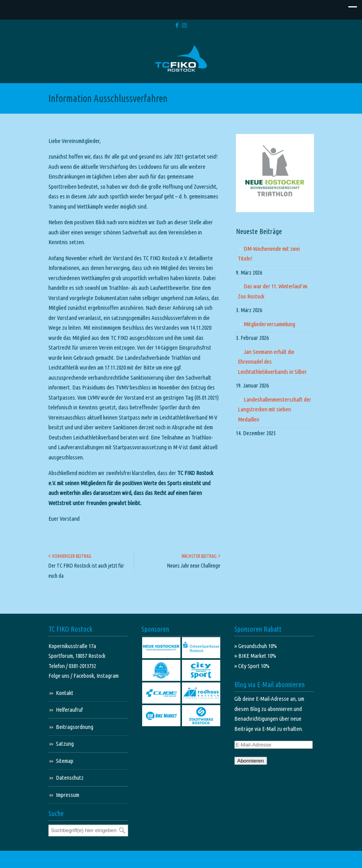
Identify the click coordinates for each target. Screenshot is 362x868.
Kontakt (65, 693)
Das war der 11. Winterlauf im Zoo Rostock (273, 291)
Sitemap (65, 761)
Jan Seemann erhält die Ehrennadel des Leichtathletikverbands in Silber (272, 362)
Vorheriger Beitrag (70, 556)
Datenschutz (70, 778)
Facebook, (85, 676)
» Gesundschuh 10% (256, 646)
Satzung (65, 744)
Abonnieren (251, 761)
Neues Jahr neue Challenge (194, 566)
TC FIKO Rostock (181, 59)
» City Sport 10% (252, 666)
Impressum (68, 795)
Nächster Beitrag (201, 556)
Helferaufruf (69, 710)
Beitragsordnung (75, 727)
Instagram (108, 676)
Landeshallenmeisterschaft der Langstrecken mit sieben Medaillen (275, 409)
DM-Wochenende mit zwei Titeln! (269, 254)
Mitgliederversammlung (269, 324)
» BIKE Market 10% (255, 656)
